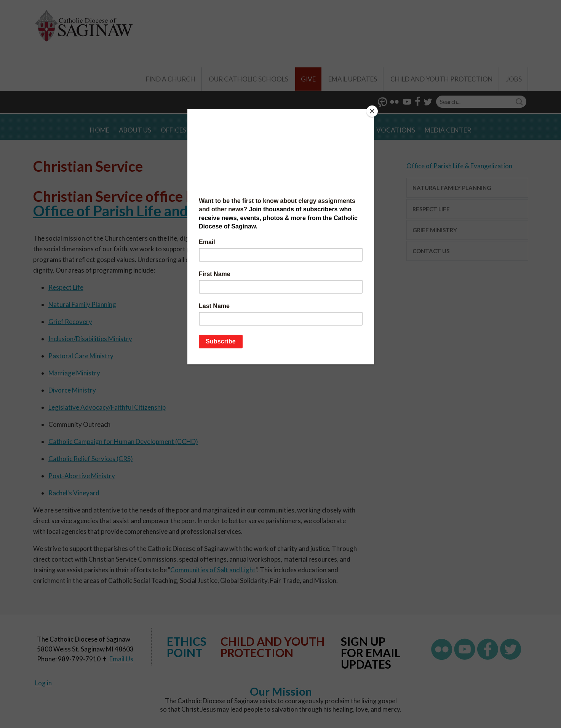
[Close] (372, 111)
